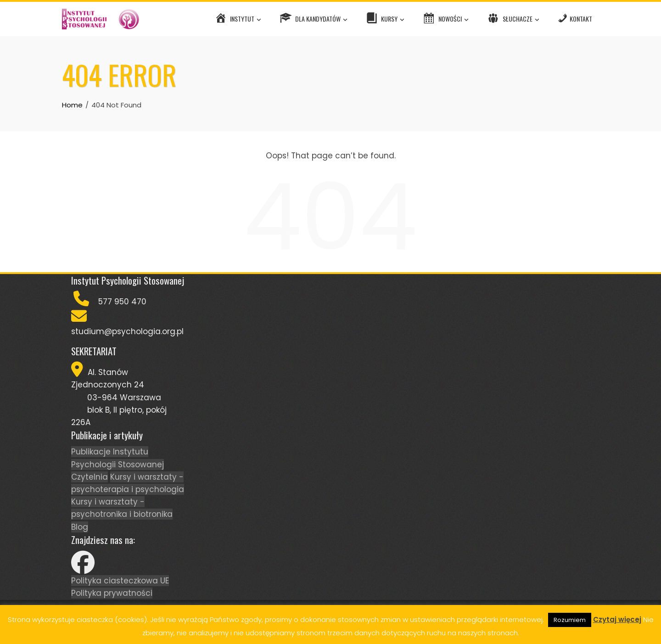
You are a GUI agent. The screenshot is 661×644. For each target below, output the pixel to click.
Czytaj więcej (617, 619)
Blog (80, 527)
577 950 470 (122, 302)
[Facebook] (83, 568)
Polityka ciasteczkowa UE (120, 581)
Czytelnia (90, 477)
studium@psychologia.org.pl (127, 331)
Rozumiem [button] (570, 620)
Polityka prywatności (112, 593)
